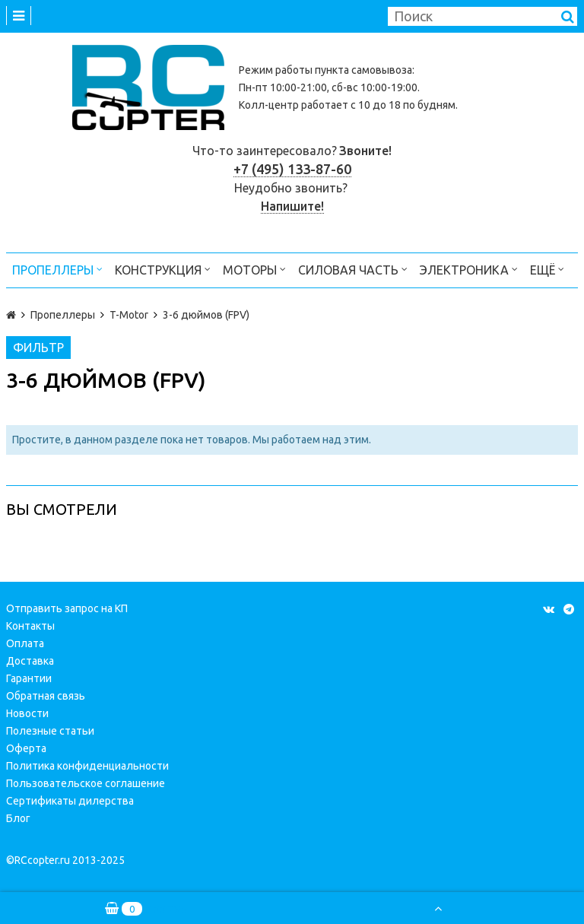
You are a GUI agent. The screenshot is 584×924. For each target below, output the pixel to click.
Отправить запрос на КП (67, 608)
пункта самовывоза (363, 70)
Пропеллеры (57, 269)
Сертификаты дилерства (70, 801)
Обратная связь (46, 696)
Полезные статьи (50, 731)
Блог (18, 818)
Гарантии (29, 678)
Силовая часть (353, 269)
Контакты (30, 626)
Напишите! (292, 206)
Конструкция (163, 269)
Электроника (469, 269)
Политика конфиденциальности (87, 766)
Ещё (547, 269)
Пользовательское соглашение (86, 783)
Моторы (254, 269)
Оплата (25, 643)
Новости (27, 713)
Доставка (30, 661)
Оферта (26, 748)
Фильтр (38, 348)
